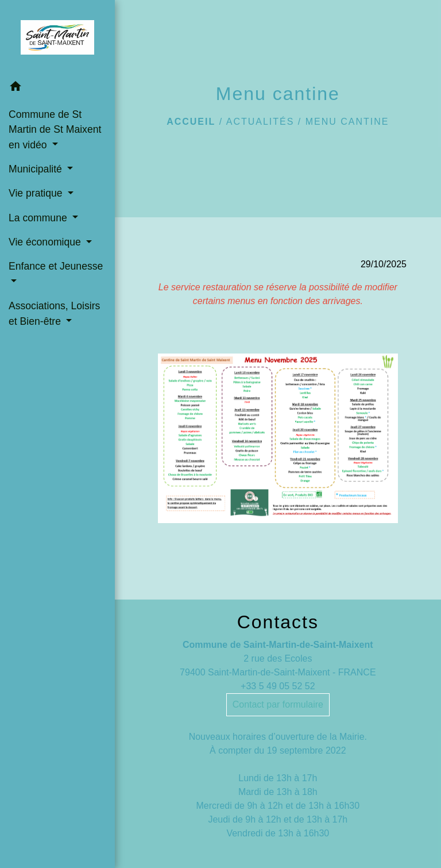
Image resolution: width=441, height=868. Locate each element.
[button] (57, 88)
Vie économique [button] (46, 242)
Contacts (278, 622)
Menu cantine (347, 122)
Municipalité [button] (37, 169)
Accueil (191, 122)
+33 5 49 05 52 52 (278, 686)
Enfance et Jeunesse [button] (56, 266)
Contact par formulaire (278, 704)
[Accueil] (57, 37)
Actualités (260, 122)
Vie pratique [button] (37, 193)
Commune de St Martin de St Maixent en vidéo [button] (55, 130)
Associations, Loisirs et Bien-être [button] (54, 313)
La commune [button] (39, 218)
